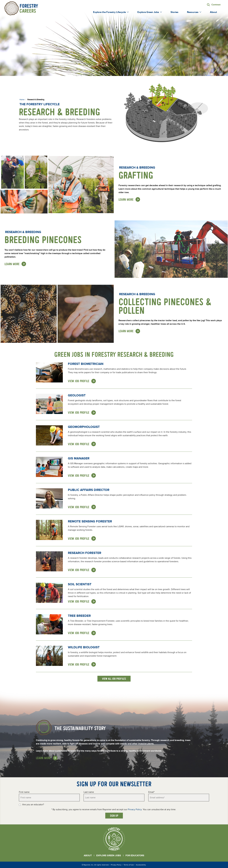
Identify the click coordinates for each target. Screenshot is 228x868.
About (88, 856)
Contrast (216, 5)
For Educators (135, 856)
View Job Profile (79, 381)
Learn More (126, 199)
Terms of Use (129, 865)
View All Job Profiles (114, 679)
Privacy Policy (135, 809)
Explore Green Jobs (109, 856)
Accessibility (141, 865)
